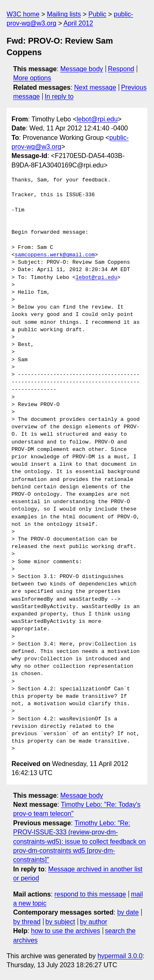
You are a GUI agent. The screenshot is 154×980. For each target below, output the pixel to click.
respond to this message (90, 894)
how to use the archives (66, 931)
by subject (60, 922)
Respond (121, 69)
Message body (82, 69)
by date (128, 912)
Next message (95, 87)
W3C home (23, 14)
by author (93, 922)
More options (32, 78)
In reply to (59, 96)
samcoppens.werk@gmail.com (55, 255)
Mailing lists (64, 14)
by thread (27, 922)
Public (97, 14)
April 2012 (78, 23)
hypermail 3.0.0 (120, 956)
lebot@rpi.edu (97, 119)
